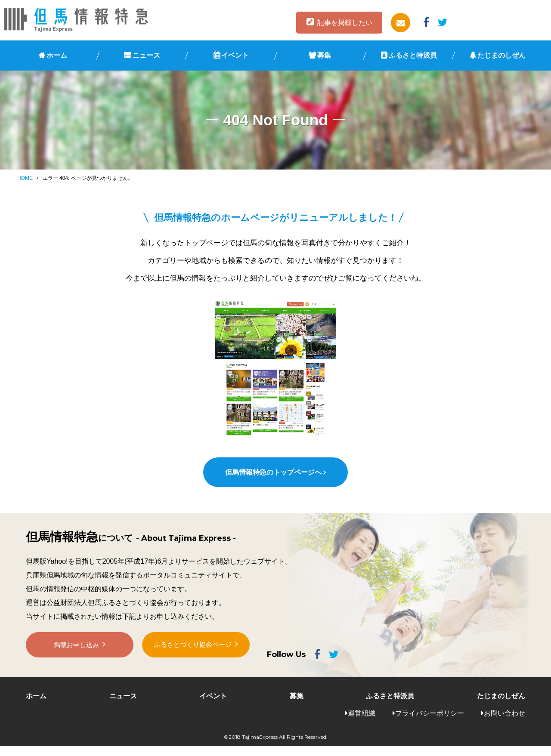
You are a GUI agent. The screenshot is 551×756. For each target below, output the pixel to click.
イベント (235, 55)
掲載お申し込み (77, 659)
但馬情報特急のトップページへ (273, 482)
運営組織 (362, 723)
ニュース (146, 55)
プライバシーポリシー (430, 723)
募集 (324, 55)
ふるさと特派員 (413, 55)
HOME (25, 178)
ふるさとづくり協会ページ (193, 659)
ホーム (57, 55)
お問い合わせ (505, 723)
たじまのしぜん (501, 55)
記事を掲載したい (345, 23)
